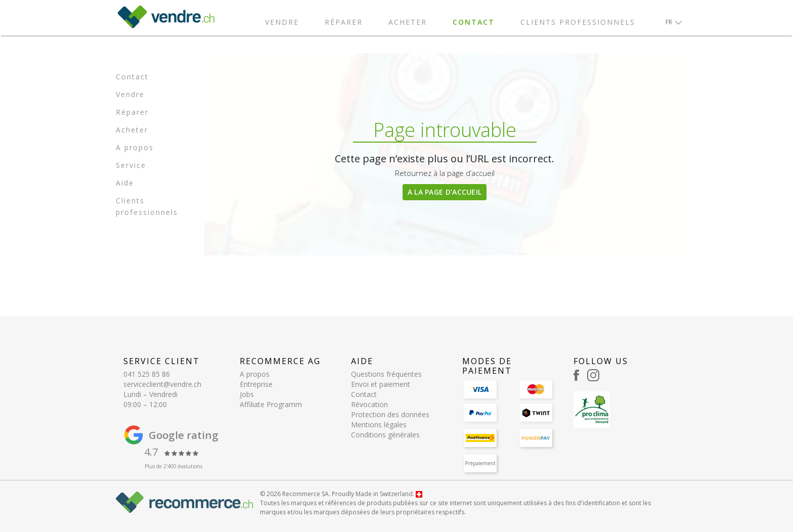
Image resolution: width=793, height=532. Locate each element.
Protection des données (390, 414)
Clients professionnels (578, 22)
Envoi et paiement (381, 384)
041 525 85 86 (147, 374)
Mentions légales (379, 425)
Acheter (408, 22)
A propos (135, 147)
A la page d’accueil (445, 192)
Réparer (344, 22)
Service (131, 165)
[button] (674, 22)
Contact (474, 22)
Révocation (369, 404)
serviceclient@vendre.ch (162, 384)
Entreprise (256, 384)
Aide (125, 183)
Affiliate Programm (271, 404)
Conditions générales (385, 435)
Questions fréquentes (386, 374)
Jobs (247, 394)
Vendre (282, 22)
